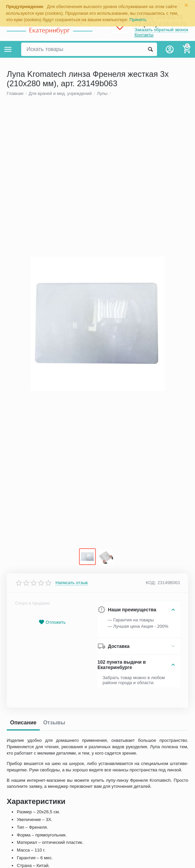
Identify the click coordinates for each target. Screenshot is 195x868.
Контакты (144, 35)
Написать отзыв (72, 584)
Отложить (52, 624)
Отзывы (54, 725)
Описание (23, 725)
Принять (138, 20)
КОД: (151, 585)
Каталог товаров (8, 49)
